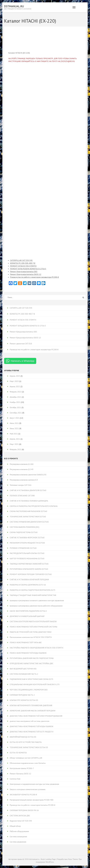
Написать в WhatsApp (22, 361)
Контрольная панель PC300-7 (22, 768)
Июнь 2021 (14, 428)
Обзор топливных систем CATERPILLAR (26, 758)
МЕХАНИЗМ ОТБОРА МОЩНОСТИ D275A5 (27, 543)
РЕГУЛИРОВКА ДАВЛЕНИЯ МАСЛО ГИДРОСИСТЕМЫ (32, 658)
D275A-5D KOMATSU (18, 753)
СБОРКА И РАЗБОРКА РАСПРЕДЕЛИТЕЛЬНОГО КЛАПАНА (34, 506)
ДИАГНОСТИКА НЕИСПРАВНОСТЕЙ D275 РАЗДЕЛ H (32, 732)
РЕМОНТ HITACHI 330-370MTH (23, 266)
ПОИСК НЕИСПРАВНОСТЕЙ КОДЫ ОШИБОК (28, 653)
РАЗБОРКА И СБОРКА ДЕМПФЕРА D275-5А (28, 585)
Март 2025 (14, 381)
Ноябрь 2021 (15, 402)
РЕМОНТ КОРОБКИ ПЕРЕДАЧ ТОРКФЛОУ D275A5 (31, 574)
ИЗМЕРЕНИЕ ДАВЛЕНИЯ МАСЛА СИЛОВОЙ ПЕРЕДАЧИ (33, 711)
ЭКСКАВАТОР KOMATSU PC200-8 (23, 795)
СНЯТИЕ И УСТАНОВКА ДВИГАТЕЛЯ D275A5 (28, 490)
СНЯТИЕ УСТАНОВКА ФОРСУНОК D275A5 (27, 538)
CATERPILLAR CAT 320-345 (21, 260)
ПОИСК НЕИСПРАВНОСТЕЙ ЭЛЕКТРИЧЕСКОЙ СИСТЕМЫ (33, 627)
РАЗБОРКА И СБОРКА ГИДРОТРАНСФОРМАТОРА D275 (33, 590)
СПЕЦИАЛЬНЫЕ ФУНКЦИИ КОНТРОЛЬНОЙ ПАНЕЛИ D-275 (35, 684)
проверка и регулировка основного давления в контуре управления (37, 600)
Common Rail (15, 779)
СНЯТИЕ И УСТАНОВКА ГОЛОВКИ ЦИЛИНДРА (29, 501)
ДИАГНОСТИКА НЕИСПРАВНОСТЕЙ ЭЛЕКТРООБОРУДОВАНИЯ (36, 716)
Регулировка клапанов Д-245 (22, 469)
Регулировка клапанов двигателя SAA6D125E (28, 475)
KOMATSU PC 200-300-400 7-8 (23, 263)
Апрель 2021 (15, 439)
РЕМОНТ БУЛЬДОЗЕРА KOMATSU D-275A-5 (28, 269)
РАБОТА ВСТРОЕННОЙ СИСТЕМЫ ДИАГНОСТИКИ (31, 632)
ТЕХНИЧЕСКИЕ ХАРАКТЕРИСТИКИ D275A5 (28, 517)
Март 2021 (14, 444)
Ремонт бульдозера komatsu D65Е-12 (26, 274)
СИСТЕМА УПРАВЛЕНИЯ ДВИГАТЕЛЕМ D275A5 (29, 522)
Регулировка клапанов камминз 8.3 (24, 480)
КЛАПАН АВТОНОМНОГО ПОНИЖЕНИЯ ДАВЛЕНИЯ (31, 705)
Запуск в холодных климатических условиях (28, 789)
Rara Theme (73, 859)
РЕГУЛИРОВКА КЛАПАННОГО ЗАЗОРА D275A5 (29, 569)
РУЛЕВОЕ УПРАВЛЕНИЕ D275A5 (23, 548)
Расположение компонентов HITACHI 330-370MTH (31, 637)
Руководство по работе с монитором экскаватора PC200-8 (34, 277)
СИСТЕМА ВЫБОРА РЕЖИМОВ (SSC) (24, 527)
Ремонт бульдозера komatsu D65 (24, 271)
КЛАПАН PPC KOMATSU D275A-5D (24, 700)
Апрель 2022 (15, 386)
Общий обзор (15, 826)
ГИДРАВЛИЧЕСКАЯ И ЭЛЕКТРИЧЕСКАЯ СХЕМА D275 (31, 679)
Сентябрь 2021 (16, 413)
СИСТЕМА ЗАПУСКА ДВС (20, 816)
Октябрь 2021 (15, 407)
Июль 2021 (14, 423)
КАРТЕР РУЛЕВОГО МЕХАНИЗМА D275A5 (27, 558)
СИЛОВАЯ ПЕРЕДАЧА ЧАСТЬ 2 (22, 695)
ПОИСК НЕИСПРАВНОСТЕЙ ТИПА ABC (26, 642)
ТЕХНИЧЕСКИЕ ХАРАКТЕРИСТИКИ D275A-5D (29, 747)
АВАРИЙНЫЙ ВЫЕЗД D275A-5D (23, 737)
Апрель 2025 (15, 376)
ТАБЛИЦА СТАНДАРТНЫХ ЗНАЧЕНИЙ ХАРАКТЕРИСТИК (33, 595)
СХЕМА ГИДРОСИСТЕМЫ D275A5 (24, 532)
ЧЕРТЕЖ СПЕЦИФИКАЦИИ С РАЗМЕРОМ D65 (29, 690)
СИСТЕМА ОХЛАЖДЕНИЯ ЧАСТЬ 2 (24, 674)
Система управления (18, 842)
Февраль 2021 (16, 449)
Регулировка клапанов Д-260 (22, 464)
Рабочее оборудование (19, 831)
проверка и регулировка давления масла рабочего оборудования (36, 606)
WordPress (50, 862)
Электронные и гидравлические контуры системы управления (34, 784)
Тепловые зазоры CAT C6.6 (21, 485)
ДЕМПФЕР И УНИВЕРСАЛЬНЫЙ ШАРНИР (27, 616)
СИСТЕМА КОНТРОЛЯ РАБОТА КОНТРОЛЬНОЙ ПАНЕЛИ (33, 621)
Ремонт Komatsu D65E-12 (20, 774)
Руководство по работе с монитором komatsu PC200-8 (33, 805)
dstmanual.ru (14, 6)
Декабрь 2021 (16, 397)
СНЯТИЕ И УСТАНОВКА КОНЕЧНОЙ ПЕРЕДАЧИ (29, 579)
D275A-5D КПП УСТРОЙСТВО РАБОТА (26, 742)
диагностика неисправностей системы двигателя (29, 721)
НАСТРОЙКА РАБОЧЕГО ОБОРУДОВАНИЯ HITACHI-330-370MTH (36, 648)
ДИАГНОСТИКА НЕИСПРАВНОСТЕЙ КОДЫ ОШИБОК (32, 726)
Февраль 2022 (16, 392)
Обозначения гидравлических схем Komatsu (28, 763)
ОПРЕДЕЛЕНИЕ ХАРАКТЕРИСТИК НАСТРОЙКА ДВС (32, 663)
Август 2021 (15, 418)
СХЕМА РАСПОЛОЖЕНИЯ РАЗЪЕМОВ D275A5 (28, 511)
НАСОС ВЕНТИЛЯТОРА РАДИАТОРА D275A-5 (28, 611)
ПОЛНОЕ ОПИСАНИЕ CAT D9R (22, 496)
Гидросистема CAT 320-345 (21, 821)
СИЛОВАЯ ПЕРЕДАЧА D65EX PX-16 (24, 810)
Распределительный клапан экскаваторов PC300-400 (32, 800)
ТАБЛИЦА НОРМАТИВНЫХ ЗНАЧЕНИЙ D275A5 (29, 564)
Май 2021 (14, 434)
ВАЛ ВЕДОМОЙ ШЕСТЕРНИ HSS (23, 669)
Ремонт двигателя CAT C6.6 (21, 344)
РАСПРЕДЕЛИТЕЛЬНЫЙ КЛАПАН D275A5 (27, 553)
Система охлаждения (18, 837)
